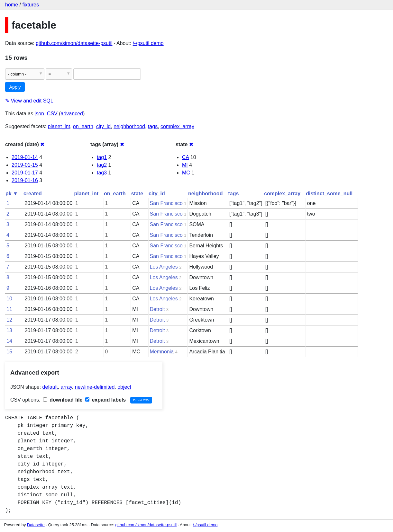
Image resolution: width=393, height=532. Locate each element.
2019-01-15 (25, 165)
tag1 (102, 157)
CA (185, 157)
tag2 (102, 165)
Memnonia (162, 352)
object (124, 387)
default (50, 387)
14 (9, 341)
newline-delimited (95, 387)
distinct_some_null (329, 194)
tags (153, 126)
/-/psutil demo (148, 43)
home (12, 5)
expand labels (105, 400)
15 (9, 352)
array (66, 387)
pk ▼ (12, 194)
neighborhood (129, 126)
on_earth (83, 126)
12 (9, 320)
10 (9, 299)
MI (185, 165)
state (137, 194)
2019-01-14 (25, 157)
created (33, 194)
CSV (52, 114)
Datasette (36, 525)
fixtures (31, 5)
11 (9, 309)
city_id (103, 126)
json (39, 114)
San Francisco (166, 203)
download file (63, 400)
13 (9, 330)
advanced (72, 114)
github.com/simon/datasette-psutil (74, 43)
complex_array (177, 126)
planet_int (59, 126)
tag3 (102, 173)
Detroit (157, 309)
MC (186, 173)
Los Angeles (164, 267)
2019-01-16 (25, 180)
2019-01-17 (25, 173)
